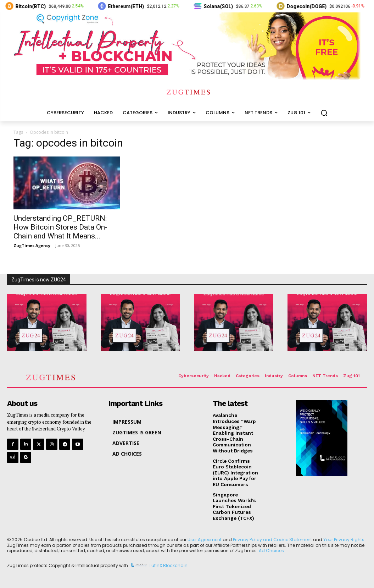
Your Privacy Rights (344, 529)
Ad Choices (271, 540)
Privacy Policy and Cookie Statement (272, 529)
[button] (324, 113)
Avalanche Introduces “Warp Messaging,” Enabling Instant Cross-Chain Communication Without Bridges (237, 429)
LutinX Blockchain (169, 554)
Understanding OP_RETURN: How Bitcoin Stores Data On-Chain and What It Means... (60, 227)
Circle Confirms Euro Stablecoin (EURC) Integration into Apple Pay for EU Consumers (237, 464)
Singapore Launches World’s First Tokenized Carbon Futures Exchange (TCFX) (236, 496)
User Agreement (205, 529)
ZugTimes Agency (32, 245)
